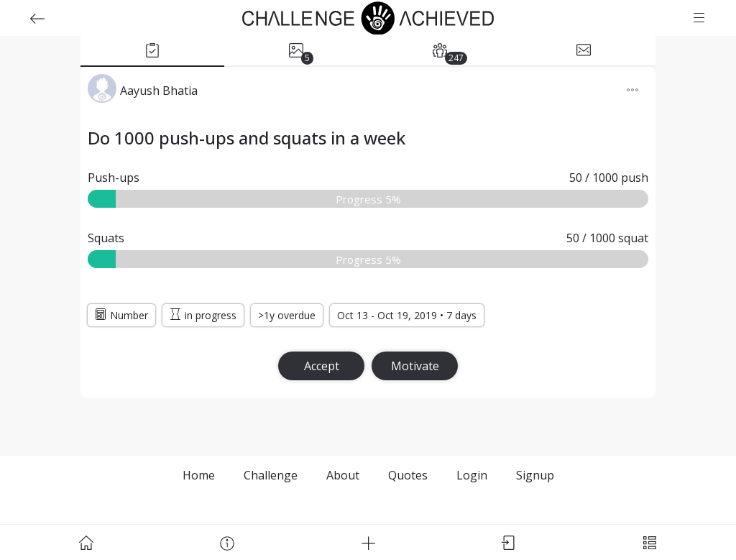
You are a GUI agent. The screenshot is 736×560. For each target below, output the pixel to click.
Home (199, 475)
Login (472, 475)
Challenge (271, 475)
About (343, 475)
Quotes (408, 475)
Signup (535, 475)
